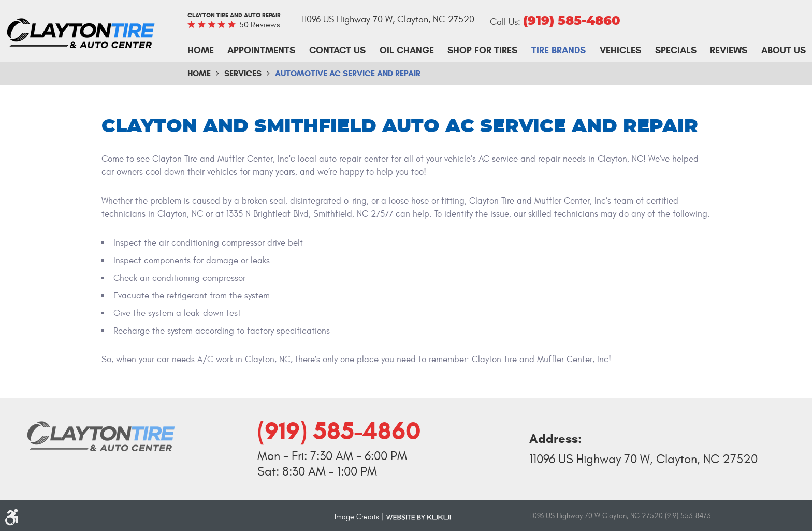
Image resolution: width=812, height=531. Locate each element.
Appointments (261, 50)
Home (201, 50)
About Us (784, 50)
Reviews (729, 50)
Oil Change (407, 50)
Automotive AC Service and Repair (348, 73)
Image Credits (357, 517)
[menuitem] (201, 51)
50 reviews (259, 25)
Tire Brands (559, 50)
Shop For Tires (482, 50)
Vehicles (620, 50)
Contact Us (337, 50)
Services (243, 73)
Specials (676, 50)
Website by (418, 516)
